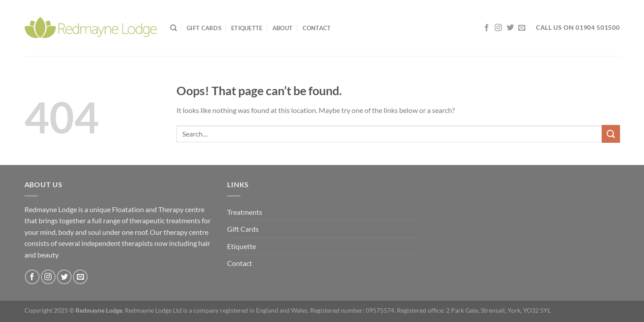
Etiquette (247, 28)
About (282, 28)
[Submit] (611, 134)
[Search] (174, 28)
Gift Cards (204, 28)
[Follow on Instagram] (498, 28)
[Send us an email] (522, 28)
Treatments (245, 212)
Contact (317, 28)
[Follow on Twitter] (510, 28)
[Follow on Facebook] (487, 28)
